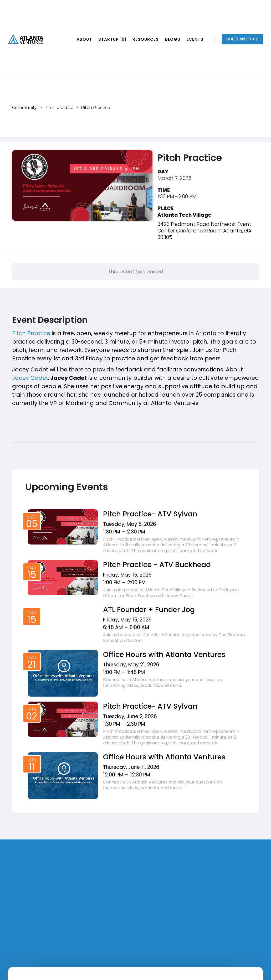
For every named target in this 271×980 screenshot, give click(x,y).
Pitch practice (59, 108)
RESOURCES (146, 39)
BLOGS (173, 39)
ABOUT (84, 39)
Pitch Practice (31, 333)
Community (24, 108)
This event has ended (136, 272)
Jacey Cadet (30, 378)
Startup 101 (112, 39)
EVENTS (195, 39)
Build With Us (242, 39)
